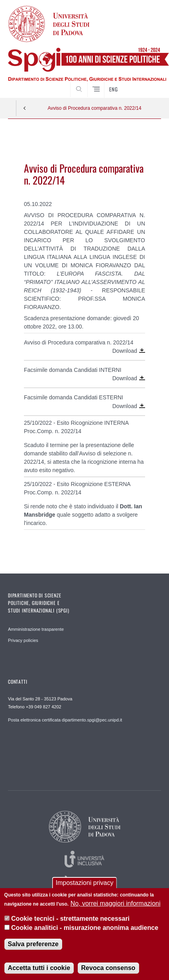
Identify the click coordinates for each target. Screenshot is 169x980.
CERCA (148, 83)
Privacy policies (23, 640)
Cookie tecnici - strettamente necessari (70, 919)
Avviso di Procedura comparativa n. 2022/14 (94, 108)
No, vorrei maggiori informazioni (116, 903)
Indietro (25, 108)
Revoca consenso (108, 968)
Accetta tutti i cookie (39, 968)
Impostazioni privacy (85, 883)
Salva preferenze (33, 944)
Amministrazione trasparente (36, 629)
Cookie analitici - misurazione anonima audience (85, 928)
